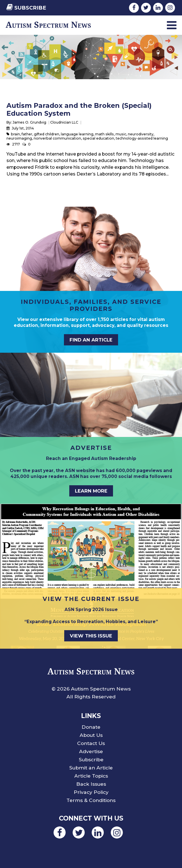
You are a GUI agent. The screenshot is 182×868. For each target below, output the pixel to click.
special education (98, 138)
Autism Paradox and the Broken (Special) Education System (79, 109)
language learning (77, 134)
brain (15, 134)
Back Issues (91, 784)
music (121, 134)
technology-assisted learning (142, 138)
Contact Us (91, 743)
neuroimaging (19, 138)
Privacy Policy (91, 792)
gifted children (47, 134)
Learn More (91, 491)
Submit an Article (91, 768)
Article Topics (91, 776)
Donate (91, 727)
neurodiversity (141, 134)
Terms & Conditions (91, 800)
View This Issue (91, 636)
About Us (91, 735)
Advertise (91, 751)
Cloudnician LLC (64, 122)
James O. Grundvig (29, 122)
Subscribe (26, 8)
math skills (104, 134)
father (27, 134)
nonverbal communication (57, 138)
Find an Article (91, 340)
